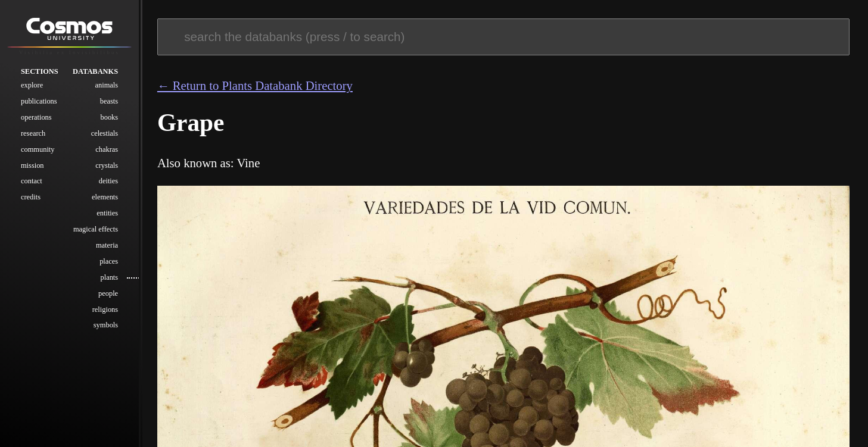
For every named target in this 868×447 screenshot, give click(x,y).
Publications (39, 102)
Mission (32, 166)
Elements (105, 198)
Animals (107, 86)
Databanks (95, 72)
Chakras (107, 150)
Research (33, 134)
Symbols (106, 326)
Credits (31, 198)
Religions (105, 310)
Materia (107, 246)
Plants (109, 278)
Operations (36, 118)
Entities (107, 214)
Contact (32, 182)
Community (38, 150)
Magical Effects (96, 230)
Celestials (105, 134)
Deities (108, 182)
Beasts (109, 102)
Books (109, 118)
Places (109, 262)
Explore (32, 86)
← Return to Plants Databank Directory (255, 86)
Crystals (107, 166)
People (108, 294)
